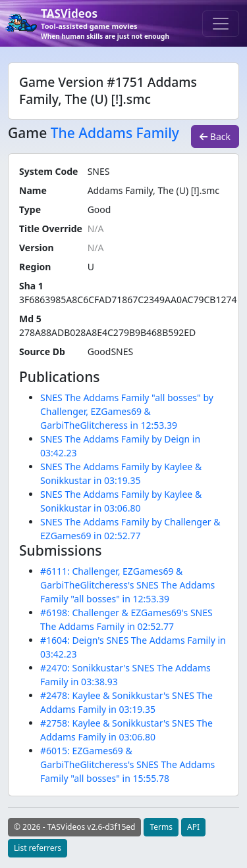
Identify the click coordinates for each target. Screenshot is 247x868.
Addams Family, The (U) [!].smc (153, 190)
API (193, 827)
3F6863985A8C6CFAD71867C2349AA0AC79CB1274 (128, 300)
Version (37, 248)
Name (33, 190)
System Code (48, 171)
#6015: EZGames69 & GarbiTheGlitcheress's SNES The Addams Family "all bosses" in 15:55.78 (127, 764)
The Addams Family (115, 133)
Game (27, 133)
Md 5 (30, 319)
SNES (99, 171)
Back (215, 136)
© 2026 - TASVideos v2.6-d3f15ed (74, 827)
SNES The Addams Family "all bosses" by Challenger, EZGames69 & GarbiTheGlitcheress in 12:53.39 (127, 411)
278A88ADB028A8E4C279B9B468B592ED (107, 332)
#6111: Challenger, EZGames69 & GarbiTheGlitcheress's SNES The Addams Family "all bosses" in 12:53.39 (127, 585)
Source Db (42, 351)
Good (99, 209)
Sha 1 (31, 286)
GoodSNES (111, 351)
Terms (161, 827)
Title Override (51, 229)
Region (35, 267)
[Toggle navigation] (221, 24)
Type (30, 209)
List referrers (38, 848)
